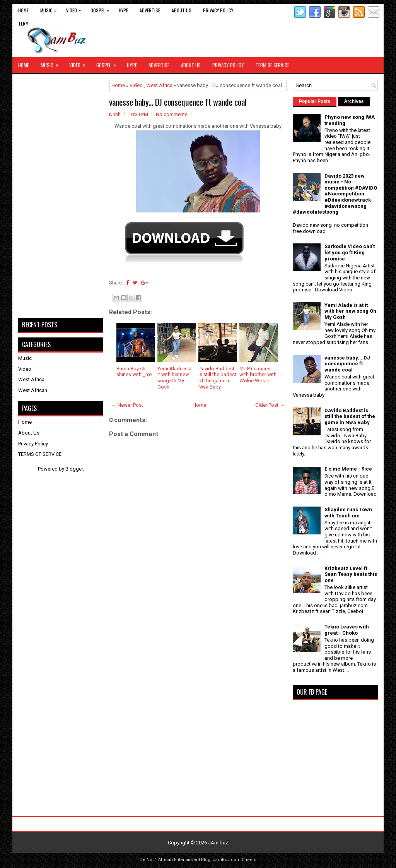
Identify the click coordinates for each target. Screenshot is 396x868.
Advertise (150, 10)
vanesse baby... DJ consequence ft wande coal (178, 102)
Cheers (249, 860)
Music (50, 9)
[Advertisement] (198, 669)
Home (23, 10)
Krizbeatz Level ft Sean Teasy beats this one (351, 574)
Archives (354, 101)
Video (75, 9)
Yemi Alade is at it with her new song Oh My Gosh (175, 378)
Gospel (102, 9)
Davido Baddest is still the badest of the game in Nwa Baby (217, 378)
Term (23, 23)
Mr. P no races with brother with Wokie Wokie (258, 375)
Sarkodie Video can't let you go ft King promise (350, 252)
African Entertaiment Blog (184, 860)
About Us (182, 10)
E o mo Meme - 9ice (348, 469)
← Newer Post (127, 405)
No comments (172, 114)
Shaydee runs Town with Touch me (348, 513)
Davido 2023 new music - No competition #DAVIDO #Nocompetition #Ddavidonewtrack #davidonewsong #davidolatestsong (335, 194)
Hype (123, 10)
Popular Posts (315, 101)
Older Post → (270, 405)
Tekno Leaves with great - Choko (347, 630)
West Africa (159, 85)
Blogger (74, 469)
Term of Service (272, 65)
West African (33, 390)
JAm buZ (218, 843)
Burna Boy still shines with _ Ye (134, 372)
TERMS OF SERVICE (40, 454)
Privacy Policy (218, 10)
